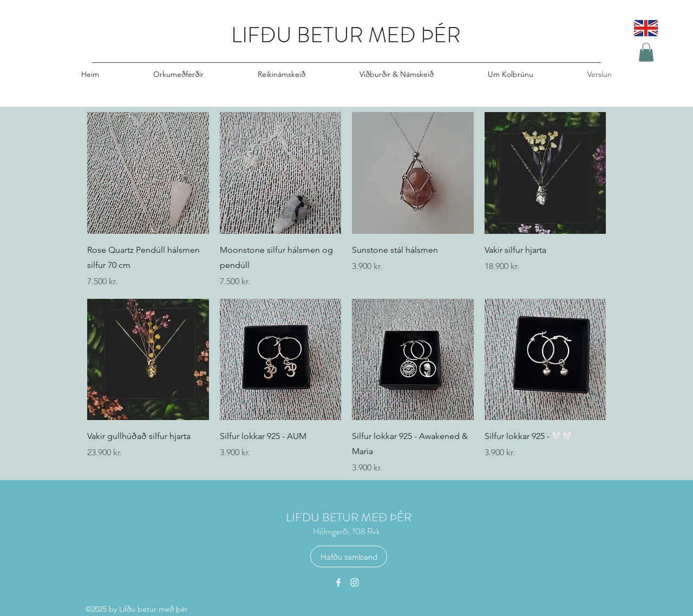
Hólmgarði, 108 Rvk (346, 531)
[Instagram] (355, 582)
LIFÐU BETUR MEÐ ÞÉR (346, 35)
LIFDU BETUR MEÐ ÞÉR (349, 517)
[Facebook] (338, 582)
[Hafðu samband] (349, 556)
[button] (646, 52)
